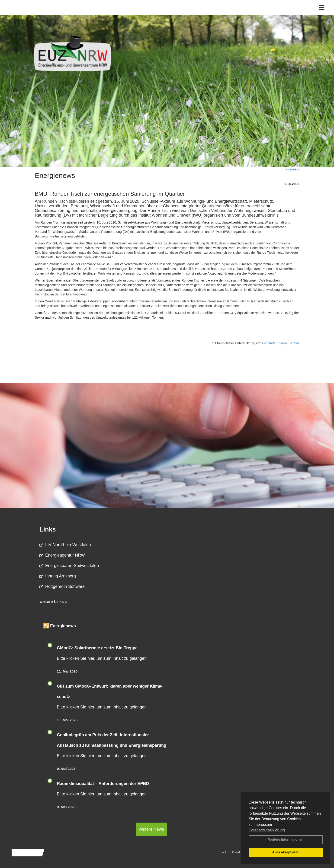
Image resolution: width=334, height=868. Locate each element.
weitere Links (53, 602)
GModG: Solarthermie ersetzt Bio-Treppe (97, 648)
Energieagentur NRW (62, 555)
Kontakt (237, 852)
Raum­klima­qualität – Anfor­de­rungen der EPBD (103, 784)
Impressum (263, 825)
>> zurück (292, 169)
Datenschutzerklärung (267, 830)
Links (48, 529)
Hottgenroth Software (62, 586)
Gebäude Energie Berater (281, 343)
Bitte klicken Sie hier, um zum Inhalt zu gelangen (102, 658)
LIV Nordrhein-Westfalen (65, 545)
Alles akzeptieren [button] (286, 852)
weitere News (151, 829)
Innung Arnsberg (58, 576)
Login (224, 852)
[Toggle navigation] (322, 13)
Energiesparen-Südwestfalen (69, 566)
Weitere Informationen (286, 839)
